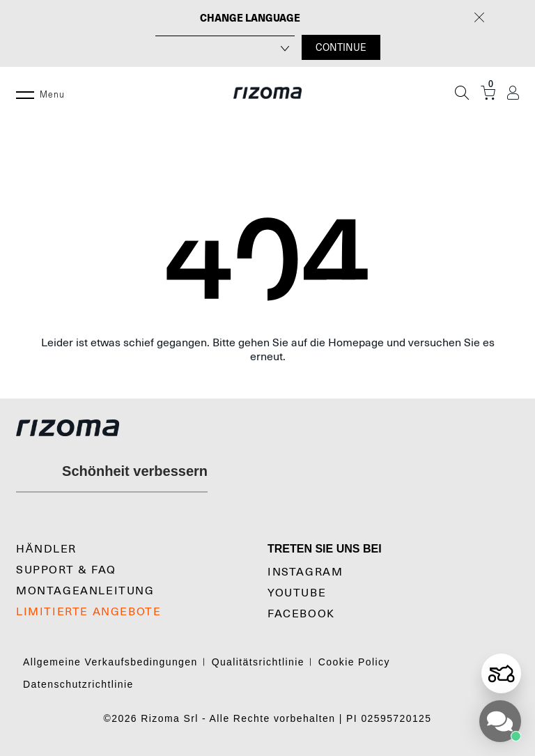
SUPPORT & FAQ (66, 570)
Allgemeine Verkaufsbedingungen (110, 662)
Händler (46, 549)
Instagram (305, 572)
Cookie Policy (354, 662)
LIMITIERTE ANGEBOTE (88, 612)
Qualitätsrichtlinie (258, 662)
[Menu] (25, 93)
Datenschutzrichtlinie (78, 684)
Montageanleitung (85, 591)
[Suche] (462, 93)
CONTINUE (341, 47)
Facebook (301, 614)
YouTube (297, 593)
